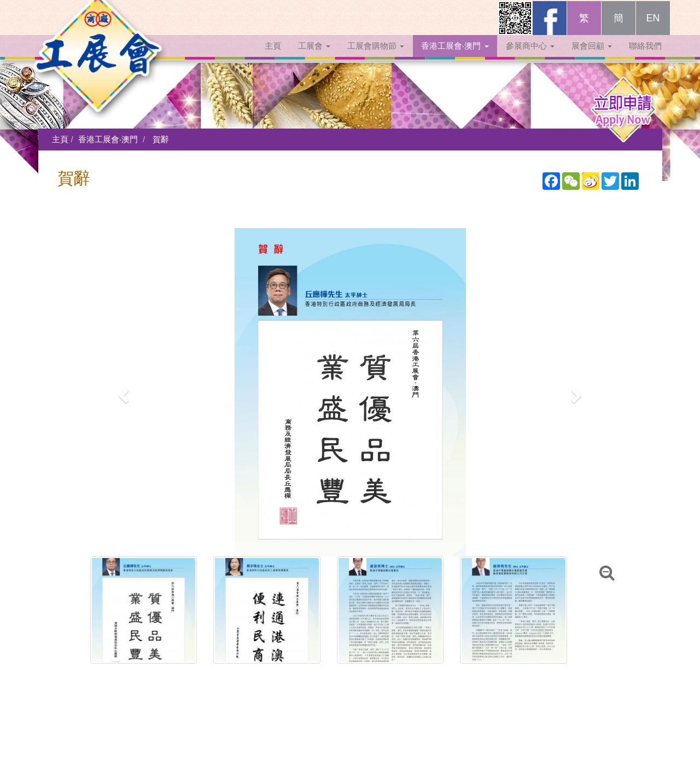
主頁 (273, 56)
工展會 (314, 56)
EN (653, 28)
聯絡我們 (645, 56)
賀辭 (161, 139)
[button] (122, 392)
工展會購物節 (376, 56)
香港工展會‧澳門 (455, 56)
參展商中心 (530, 56)
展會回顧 (592, 56)
